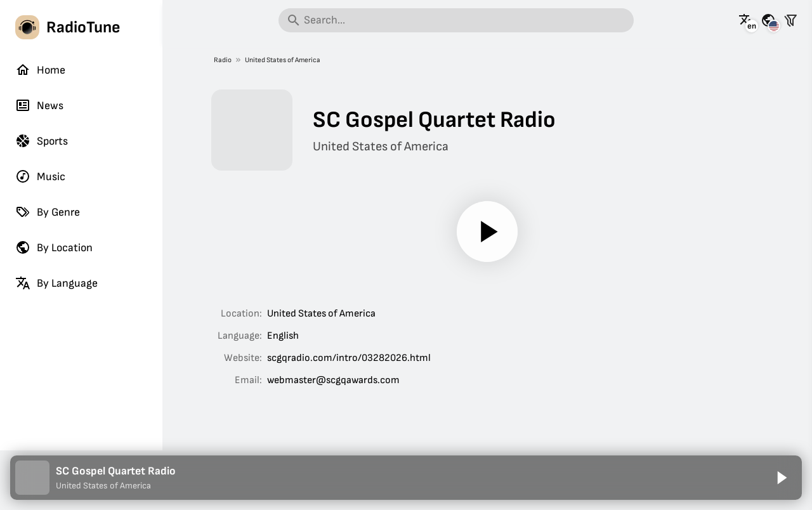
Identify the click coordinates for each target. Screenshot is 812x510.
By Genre (48, 212)
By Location (54, 247)
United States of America (283, 60)
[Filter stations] (790, 20)
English (283, 336)
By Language (56, 283)
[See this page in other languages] (746, 20)
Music (40, 176)
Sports (42, 141)
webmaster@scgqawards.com (333, 380)
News (39, 105)
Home (40, 70)
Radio (223, 60)
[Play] (487, 232)
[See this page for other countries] (768, 20)
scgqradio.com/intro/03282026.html (349, 358)
